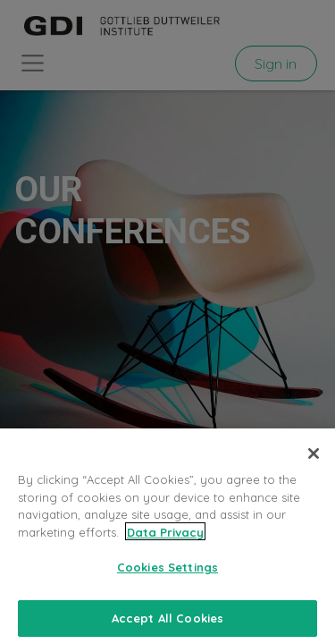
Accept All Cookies (167, 624)
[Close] (314, 460)
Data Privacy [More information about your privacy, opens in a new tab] (165, 538)
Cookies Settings (167, 573)
